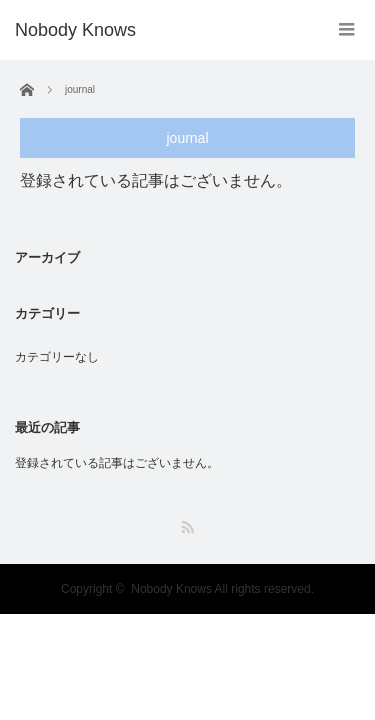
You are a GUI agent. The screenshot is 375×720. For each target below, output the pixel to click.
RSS (187, 527)
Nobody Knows (75, 30)
